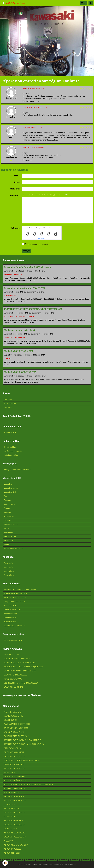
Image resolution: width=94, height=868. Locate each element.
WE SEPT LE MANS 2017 (13, 821)
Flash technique (10, 618)
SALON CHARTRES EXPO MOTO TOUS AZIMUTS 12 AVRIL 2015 (28, 784)
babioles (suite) (10, 536)
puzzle (6, 528)
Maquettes (8, 484)
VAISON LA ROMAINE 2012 (14, 732)
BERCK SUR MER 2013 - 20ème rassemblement (22, 760)
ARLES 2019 (9, 841)
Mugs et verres (10, 504)
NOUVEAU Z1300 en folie (13, 716)
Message (14, 195)
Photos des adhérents (12, 712)
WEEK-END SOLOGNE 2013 (14, 764)
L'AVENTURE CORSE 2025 (14, 687)
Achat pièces (9, 575)
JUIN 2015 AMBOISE (12, 793)
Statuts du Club (10, 447)
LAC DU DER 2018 (11, 829)
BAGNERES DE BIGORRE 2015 (15, 789)
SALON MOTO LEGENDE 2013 (15, 768)
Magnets (7, 512)
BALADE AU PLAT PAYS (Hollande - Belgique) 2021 (23, 667)
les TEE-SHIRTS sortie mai (14, 549)
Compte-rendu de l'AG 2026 (14, 602)
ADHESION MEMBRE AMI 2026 (15, 594)
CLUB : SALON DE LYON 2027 (18, 351)
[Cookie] (5, 863)
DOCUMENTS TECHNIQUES (14, 626)
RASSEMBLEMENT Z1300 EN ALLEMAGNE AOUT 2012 (25, 744)
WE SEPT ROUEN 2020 (12, 849)
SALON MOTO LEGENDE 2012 (15, 756)
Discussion (8, 408)
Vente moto (8, 567)
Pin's (6, 496)
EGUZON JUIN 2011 (11, 720)
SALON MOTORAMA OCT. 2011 (16, 728)
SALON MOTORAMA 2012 (14, 752)
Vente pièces (9, 571)
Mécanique (8, 400)
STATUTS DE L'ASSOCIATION (15, 598)
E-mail (17, 182)
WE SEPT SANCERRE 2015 (14, 797)
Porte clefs (8, 520)
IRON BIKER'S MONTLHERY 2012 (16, 736)
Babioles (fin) (9, 540)
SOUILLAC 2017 (10, 817)
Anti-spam (15, 228)
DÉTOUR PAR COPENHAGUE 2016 (17, 659)
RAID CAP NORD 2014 (12, 655)
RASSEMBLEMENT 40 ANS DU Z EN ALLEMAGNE (22, 740)
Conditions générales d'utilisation (63, 864)
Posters (7, 508)
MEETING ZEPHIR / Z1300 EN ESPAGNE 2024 (21, 683)
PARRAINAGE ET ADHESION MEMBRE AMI (20, 590)
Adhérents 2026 (10, 606)
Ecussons (7, 500)
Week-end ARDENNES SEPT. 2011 (17, 724)
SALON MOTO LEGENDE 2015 (15, 801)
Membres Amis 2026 (12, 610)
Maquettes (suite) (11, 488)
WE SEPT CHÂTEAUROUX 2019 (16, 845)
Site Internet (15, 189)
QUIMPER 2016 (10, 805)
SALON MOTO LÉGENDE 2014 (15, 780)
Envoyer (26, 251)
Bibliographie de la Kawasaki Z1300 (17, 470)
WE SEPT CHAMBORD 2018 (14, 833)
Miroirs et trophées (11, 524)
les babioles (8, 532)
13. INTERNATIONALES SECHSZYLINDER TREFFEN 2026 (33, 309)
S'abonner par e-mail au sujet (35, 244)
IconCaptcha (41, 239)
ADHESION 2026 (10, 433)
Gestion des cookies (41, 864)
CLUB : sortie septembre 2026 (19, 330)
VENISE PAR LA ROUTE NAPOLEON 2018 (19, 663)
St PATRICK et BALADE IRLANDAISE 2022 (20, 671)
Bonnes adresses (10, 614)
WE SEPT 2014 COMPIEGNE (14, 776)
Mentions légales (25, 864)
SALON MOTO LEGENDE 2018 (15, 837)
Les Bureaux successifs (13, 451)
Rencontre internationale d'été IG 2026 (25, 288)
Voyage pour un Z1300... (13, 679)
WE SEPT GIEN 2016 (11, 809)
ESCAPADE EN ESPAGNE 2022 (15, 675)
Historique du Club (11, 455)
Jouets (6, 544)
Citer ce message (85, 89)
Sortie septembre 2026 (13, 640)
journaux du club (10, 622)
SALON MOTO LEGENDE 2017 (15, 825)
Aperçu (65, 195)
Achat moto (8, 563)
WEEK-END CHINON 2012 (13, 748)
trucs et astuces (10, 404)
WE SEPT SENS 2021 (12, 853)
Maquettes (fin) (10, 492)
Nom (16, 176)
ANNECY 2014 (9, 772)
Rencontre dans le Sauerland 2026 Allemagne (28, 267)
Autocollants (9, 516)
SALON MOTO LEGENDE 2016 (15, 813)
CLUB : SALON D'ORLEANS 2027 (20, 372)
